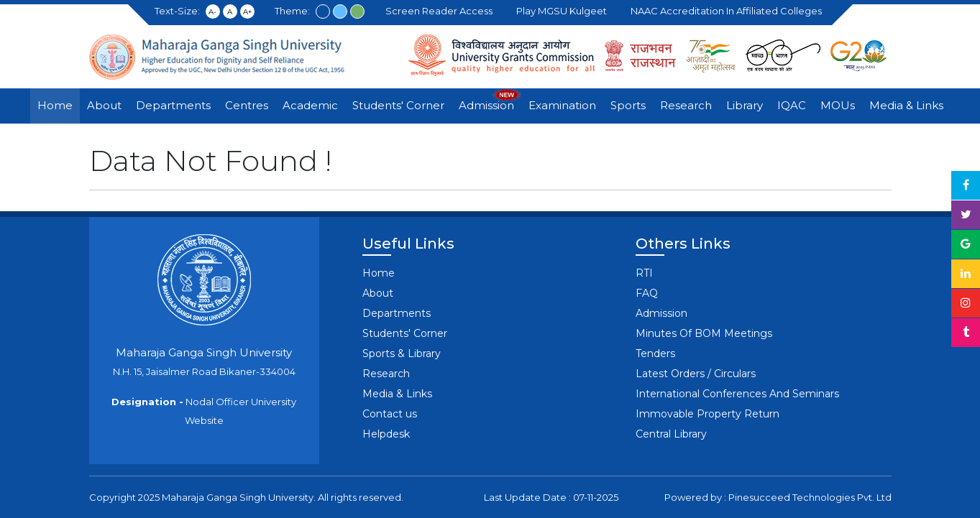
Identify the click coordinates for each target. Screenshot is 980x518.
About (104, 105)
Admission (486, 105)
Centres (247, 105)
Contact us (390, 414)
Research (686, 105)
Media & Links (906, 105)
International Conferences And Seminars (737, 394)
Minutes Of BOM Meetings (704, 333)
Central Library (671, 434)
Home (55, 105)
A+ (247, 12)
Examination (562, 105)
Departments (173, 105)
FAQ (647, 293)
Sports (628, 105)
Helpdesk (386, 434)
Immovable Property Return (707, 414)
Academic (310, 105)
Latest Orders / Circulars (696, 374)
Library (745, 105)
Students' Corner (398, 105)
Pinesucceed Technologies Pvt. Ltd (810, 497)
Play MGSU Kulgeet (564, 11)
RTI (644, 273)
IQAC (792, 105)
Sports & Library (402, 353)
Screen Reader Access (441, 11)
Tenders (655, 353)
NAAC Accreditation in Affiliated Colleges (728, 11)
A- (212, 12)
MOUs (838, 105)
